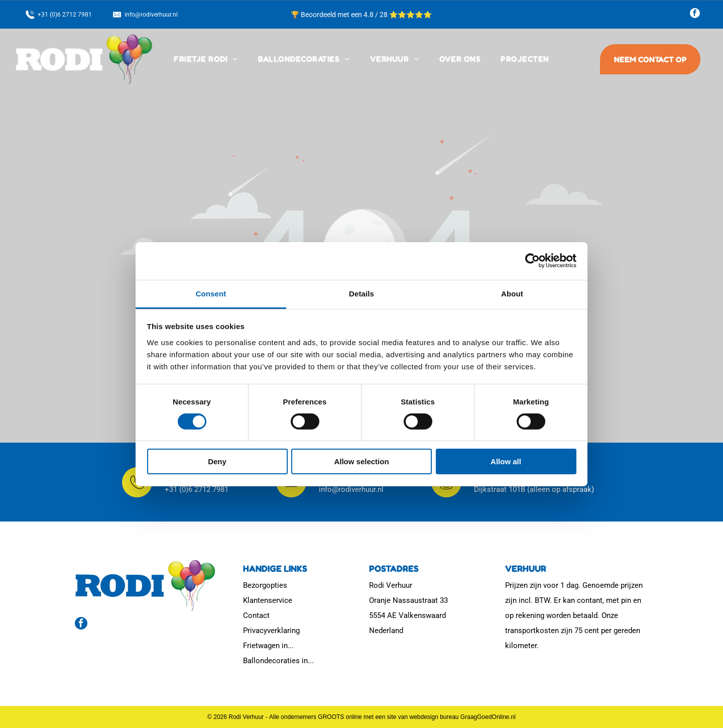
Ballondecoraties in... (278, 661)
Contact (256, 615)
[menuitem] (206, 59)
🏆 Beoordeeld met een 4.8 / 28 (340, 15)
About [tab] (512, 294)
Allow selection (361, 461)
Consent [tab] (211, 294)
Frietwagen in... (268, 646)
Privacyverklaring (271, 631)
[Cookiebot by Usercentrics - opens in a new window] (532, 261)
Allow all (506, 461)
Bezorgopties (265, 585)
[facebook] (695, 14)
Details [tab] (361, 294)
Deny (217, 461)
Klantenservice (268, 600)
